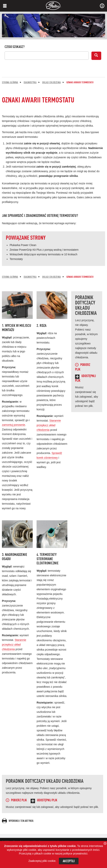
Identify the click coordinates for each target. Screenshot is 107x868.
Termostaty (16, 259)
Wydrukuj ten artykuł (21, 821)
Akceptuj (69, 861)
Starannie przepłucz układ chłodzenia (49, 425)
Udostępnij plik (47, 800)
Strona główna (10, 83)
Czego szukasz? (15, 47)
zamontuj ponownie (14, 425)
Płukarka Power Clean (23, 245)
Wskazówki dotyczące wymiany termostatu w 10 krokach (43, 254)
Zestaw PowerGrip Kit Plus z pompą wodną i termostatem (44, 250)
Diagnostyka (30, 83)
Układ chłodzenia (51, 83)
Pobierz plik (19, 800)
